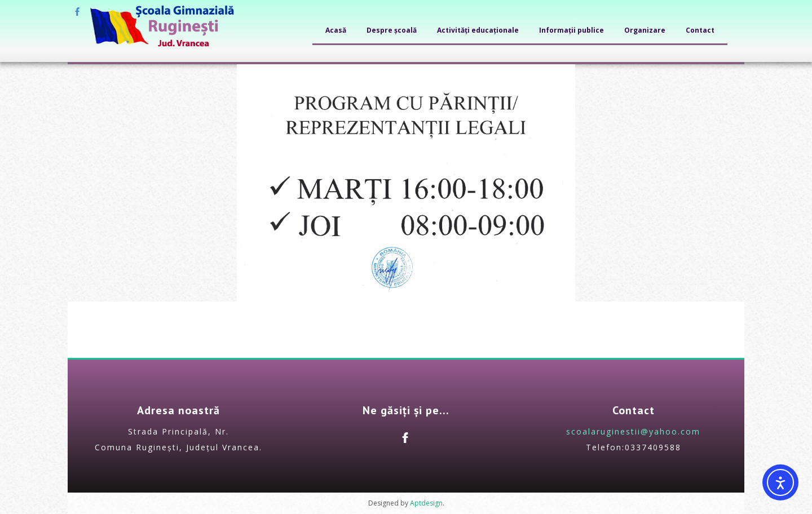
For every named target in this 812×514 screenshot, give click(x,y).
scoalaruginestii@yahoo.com (633, 431)
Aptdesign (426, 503)
